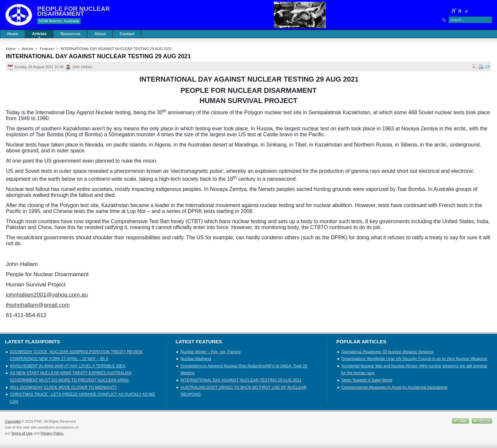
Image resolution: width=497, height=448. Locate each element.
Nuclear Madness (196, 359)
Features (47, 49)
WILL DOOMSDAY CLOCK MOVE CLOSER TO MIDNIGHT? (63, 387)
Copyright (13, 421)
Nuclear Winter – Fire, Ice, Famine (210, 352)
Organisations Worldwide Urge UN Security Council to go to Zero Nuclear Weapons (414, 359)
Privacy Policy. (52, 433)
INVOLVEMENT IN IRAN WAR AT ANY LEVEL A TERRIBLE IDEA (68, 366)
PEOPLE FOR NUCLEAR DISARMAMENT (74, 11)
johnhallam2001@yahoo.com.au (47, 295)
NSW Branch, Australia (59, 21)
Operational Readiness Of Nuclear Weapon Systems (387, 352)
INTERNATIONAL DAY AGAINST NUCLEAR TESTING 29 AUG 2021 (241, 380)
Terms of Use (22, 433)
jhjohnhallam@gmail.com (38, 305)
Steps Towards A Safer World (367, 380)
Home (11, 49)
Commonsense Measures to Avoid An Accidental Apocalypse (394, 387)
